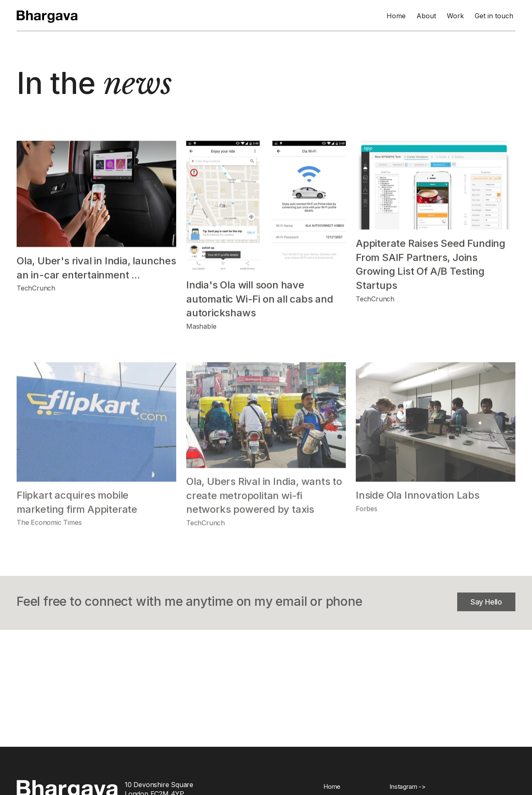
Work (455, 16)
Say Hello (486, 602)
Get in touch (494, 16)
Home (396, 16)
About (426, 16)
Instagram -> (408, 786)
